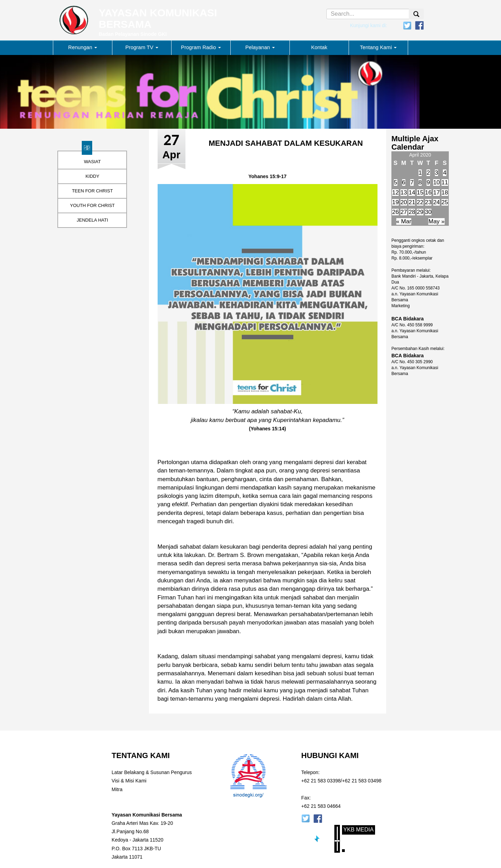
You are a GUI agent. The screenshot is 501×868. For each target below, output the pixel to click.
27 (404, 212)
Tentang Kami (379, 47)
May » (436, 221)
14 (412, 193)
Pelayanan (260, 47)
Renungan (83, 47)
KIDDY (93, 176)
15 (420, 193)
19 (395, 202)
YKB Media (359, 830)
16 (428, 193)
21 (412, 202)
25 (445, 202)
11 (445, 182)
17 (436, 193)
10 (436, 182)
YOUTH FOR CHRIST (92, 205)
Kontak (319, 47)
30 (428, 212)
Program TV (142, 47)
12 (395, 193)
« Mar (404, 221)
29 (420, 212)
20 (404, 202)
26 (395, 212)
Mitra (117, 789)
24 (436, 202)
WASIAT (92, 162)
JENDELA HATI (92, 220)
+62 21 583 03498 (362, 781)
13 (404, 193)
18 (445, 193)
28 (412, 212)
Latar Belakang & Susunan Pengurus (152, 772)
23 (428, 202)
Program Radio (201, 47)
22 (420, 202)
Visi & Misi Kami (129, 781)
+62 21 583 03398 (321, 781)
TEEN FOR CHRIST (93, 191)
